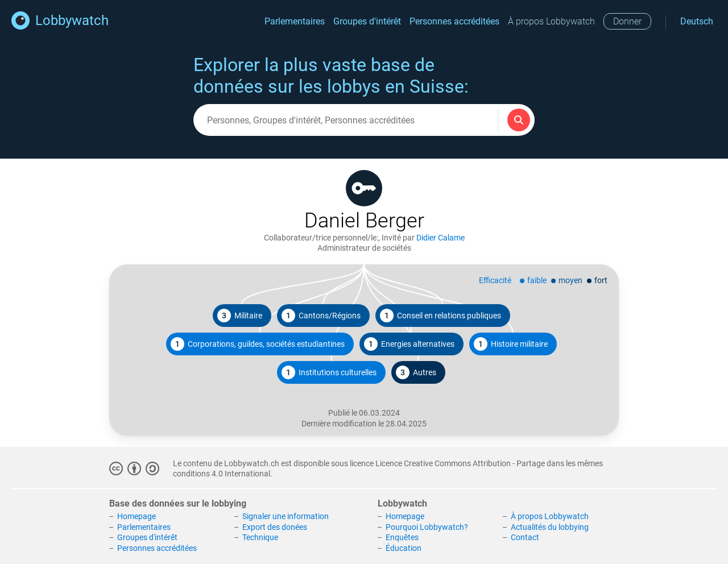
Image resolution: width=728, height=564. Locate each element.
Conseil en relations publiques (440, 316)
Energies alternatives (409, 344)
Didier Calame (440, 238)
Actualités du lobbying (550, 527)
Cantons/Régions (321, 316)
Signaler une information (286, 516)
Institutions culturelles (329, 372)
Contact (525, 537)
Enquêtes (402, 537)
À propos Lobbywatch (551, 21)
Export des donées (275, 527)
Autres (416, 372)
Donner (627, 21)
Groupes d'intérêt (367, 21)
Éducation (404, 548)
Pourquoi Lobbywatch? (427, 527)
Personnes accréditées (454, 21)
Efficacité (495, 280)
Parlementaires (295, 21)
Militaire (240, 316)
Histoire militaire (511, 344)
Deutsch (697, 21)
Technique (260, 537)
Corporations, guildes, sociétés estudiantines (258, 344)
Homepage (136, 516)
